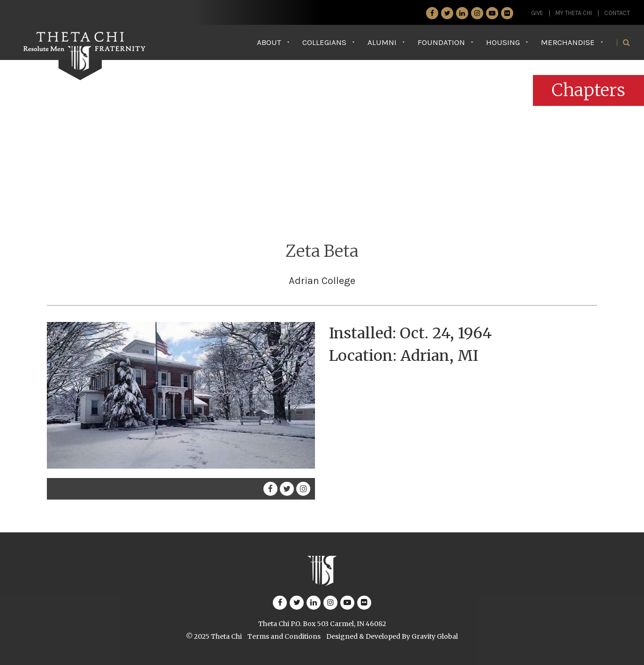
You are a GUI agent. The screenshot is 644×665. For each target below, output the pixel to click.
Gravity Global (435, 636)
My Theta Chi (574, 13)
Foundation (441, 42)
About (269, 42)
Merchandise (568, 42)
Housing (503, 42)
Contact (617, 13)
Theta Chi (226, 636)
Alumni (382, 42)
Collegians (324, 42)
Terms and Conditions (284, 636)
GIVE (537, 13)
